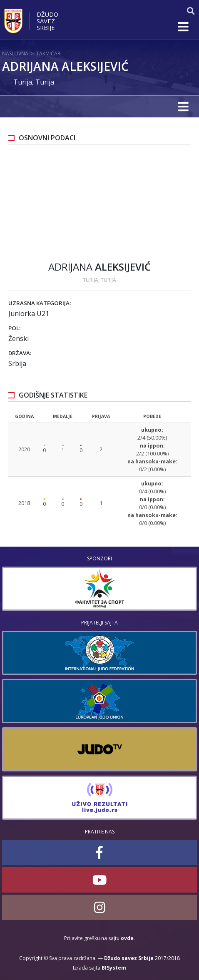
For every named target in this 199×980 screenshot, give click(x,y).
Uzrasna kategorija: (40, 303)
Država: (20, 353)
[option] (99, 589)
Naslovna (15, 53)
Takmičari (49, 53)
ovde (127, 938)
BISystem (114, 968)
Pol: (14, 328)
